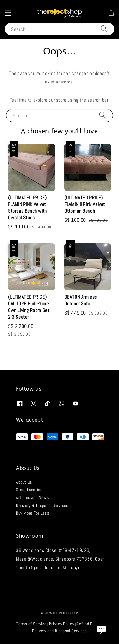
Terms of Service (31, 624)
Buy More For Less (32, 513)
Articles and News (32, 497)
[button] (8, 13)
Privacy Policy (61, 624)
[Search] (104, 29)
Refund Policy (89, 624)
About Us (24, 482)
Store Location (29, 490)
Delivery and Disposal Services (60, 631)
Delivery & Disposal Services (42, 505)
